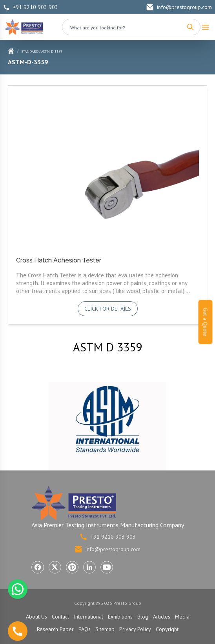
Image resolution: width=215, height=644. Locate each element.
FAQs (85, 629)
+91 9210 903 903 (31, 7)
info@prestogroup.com (179, 7)
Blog (143, 617)
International (88, 617)
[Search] (190, 27)
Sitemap (105, 629)
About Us (36, 617)
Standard (30, 52)
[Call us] (18, 631)
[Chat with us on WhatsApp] (18, 589)
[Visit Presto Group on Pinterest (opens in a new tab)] (72, 567)
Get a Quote (206, 322)
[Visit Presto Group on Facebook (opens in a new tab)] (38, 567)
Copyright (167, 629)
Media (182, 617)
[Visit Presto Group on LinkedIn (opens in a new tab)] (89, 567)
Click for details (108, 309)
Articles (162, 617)
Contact (60, 617)
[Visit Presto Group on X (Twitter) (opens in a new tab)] (55, 567)
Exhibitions (120, 617)
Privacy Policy (135, 629)
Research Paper (55, 629)
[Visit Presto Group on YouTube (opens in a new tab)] (107, 567)
